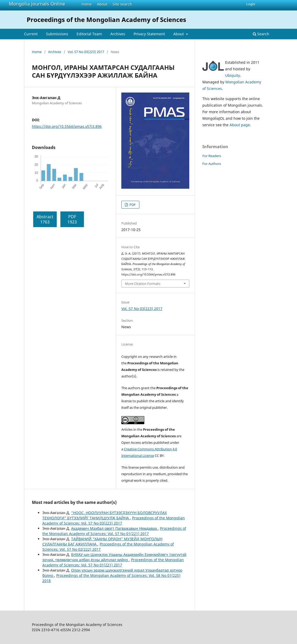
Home (87, 4)
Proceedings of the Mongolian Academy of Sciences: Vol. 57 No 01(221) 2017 (114, 531)
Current (31, 34)
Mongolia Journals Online (37, 4)
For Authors (212, 164)
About (102, 4)
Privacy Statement (149, 34)
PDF (132, 205)
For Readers (212, 156)
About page (240, 125)
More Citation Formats (143, 284)
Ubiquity (233, 75)
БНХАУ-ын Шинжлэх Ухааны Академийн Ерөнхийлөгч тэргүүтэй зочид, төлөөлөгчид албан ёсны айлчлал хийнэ (114, 557)
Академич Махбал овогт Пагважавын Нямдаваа (115, 528)
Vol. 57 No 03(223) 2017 (86, 52)
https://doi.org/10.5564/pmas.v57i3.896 (67, 126)
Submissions (57, 34)
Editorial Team (89, 34)
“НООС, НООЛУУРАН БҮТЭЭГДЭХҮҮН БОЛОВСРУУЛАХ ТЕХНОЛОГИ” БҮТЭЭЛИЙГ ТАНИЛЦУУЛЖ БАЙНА (105, 515)
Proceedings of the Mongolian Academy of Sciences (106, 19)
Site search (122, 4)
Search (261, 34)
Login (251, 4)
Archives (118, 34)
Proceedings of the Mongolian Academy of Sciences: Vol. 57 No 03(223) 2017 (114, 521)
